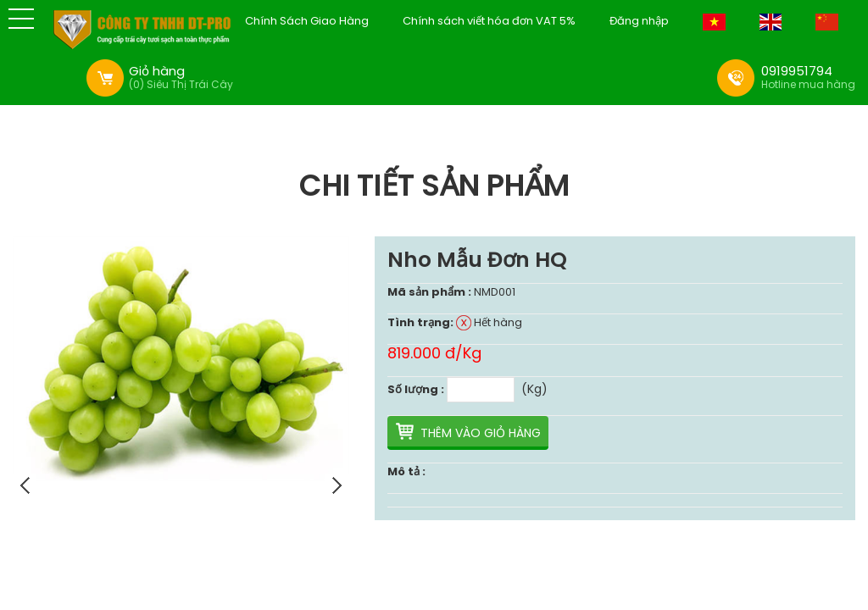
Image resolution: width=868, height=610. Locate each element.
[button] (21, 19)
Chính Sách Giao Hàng (307, 21)
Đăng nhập (639, 21)
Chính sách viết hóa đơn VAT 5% (489, 21)
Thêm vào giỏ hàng (481, 433)
